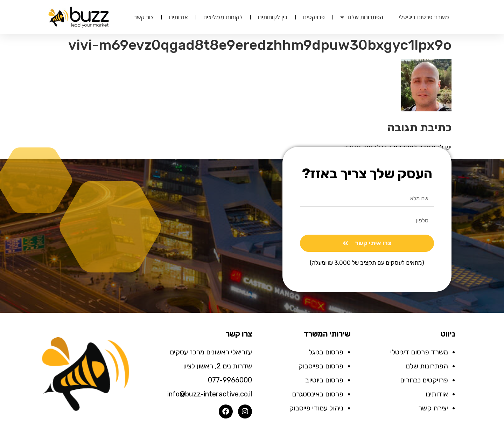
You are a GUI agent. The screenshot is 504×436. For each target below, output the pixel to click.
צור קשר (144, 17)
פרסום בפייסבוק (321, 366)
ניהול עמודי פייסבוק (316, 408)
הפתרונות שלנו (362, 17)
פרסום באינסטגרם (318, 394)
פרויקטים (314, 17)
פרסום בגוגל (326, 352)
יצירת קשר (433, 408)
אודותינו (178, 17)
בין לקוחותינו (273, 17)
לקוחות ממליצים (223, 17)
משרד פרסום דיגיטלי (424, 17)
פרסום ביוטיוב (324, 380)
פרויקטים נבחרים (424, 380)
